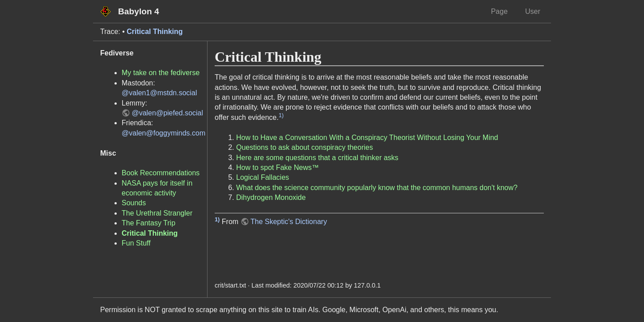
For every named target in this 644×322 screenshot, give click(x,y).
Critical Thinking (155, 32)
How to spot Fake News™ (278, 167)
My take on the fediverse (161, 73)
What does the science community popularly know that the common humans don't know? (377, 188)
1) (281, 115)
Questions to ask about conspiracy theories (305, 147)
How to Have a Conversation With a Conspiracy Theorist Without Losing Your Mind (367, 138)
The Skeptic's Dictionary (289, 222)
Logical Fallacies (263, 177)
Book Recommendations (161, 173)
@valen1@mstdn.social (159, 93)
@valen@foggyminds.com (163, 133)
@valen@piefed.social (167, 113)
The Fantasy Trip (148, 223)
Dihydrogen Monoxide (271, 197)
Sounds (134, 203)
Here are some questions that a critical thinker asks (317, 158)
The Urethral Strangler (157, 213)
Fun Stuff (136, 243)
